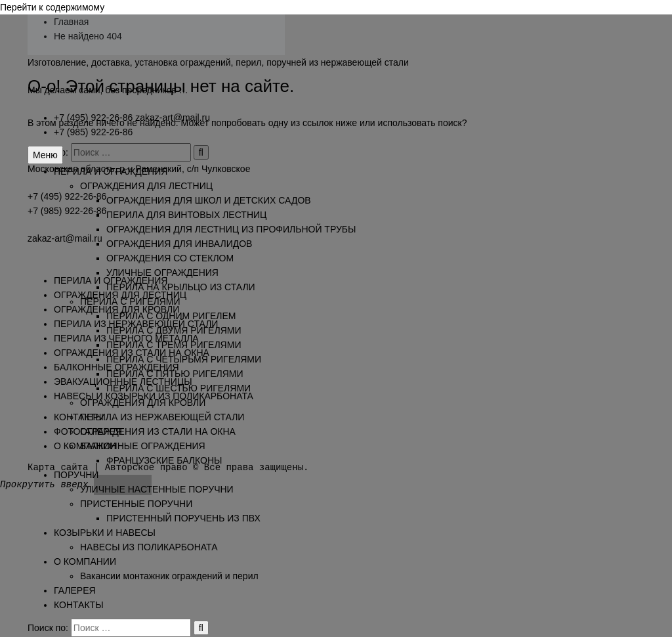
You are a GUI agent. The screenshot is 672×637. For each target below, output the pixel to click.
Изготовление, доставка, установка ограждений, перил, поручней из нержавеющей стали (218, 62)
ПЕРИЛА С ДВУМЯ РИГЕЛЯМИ (174, 330)
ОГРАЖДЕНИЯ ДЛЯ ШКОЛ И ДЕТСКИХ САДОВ (209, 200)
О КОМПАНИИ (85, 561)
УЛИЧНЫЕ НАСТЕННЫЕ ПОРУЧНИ (157, 489)
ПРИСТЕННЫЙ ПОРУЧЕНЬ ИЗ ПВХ (183, 518)
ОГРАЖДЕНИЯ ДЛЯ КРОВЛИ (143, 403)
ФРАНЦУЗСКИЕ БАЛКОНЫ (164, 460)
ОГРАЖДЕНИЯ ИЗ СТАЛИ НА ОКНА (158, 431)
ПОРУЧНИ (76, 475)
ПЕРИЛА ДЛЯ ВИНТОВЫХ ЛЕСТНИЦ (186, 215)
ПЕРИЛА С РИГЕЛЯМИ (130, 301)
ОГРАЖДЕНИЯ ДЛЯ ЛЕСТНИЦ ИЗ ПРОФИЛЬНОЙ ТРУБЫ (231, 229)
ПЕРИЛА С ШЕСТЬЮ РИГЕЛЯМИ (178, 388)
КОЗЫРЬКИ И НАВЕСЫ (105, 533)
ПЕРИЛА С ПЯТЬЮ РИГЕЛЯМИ (175, 374)
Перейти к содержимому (52, 7)
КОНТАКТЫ (79, 605)
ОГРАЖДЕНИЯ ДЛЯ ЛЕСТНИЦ (146, 186)
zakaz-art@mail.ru (173, 118)
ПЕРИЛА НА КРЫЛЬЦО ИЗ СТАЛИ (181, 287)
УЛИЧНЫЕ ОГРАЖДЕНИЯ (162, 273)
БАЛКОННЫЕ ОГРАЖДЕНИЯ (143, 446)
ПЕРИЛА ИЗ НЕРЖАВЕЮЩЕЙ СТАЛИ (162, 417)
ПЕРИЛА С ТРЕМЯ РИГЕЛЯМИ (174, 345)
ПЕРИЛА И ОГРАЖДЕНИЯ (111, 171)
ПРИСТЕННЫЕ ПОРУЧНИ (136, 504)
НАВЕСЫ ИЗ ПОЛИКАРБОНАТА (149, 547)
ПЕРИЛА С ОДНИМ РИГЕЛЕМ (171, 316)
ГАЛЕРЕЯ (75, 590)
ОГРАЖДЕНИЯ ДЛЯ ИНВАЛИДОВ (179, 244)
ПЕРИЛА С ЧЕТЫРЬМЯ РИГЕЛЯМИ (184, 359)
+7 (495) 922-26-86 (93, 118)
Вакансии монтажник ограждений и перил (169, 576)
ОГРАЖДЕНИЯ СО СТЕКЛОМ (170, 258)
